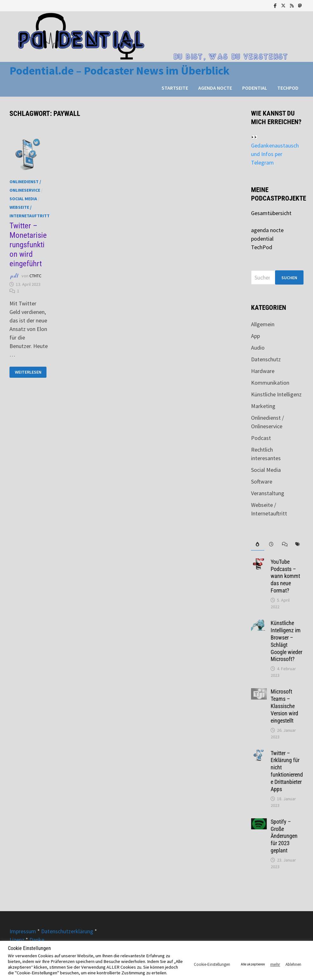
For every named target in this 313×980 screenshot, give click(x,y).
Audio (258, 348)
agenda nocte (215, 88)
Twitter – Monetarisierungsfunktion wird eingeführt (28, 245)
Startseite (175, 88)
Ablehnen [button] (293, 964)
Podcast (261, 438)
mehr (275, 964)
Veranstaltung (268, 493)
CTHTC (35, 276)
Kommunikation (270, 383)
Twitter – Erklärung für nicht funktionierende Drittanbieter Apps (287, 771)
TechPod (288, 88)
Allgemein (263, 324)
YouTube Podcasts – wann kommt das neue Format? (285, 576)
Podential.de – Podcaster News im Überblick (120, 71)
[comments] (284, 544)
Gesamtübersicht (271, 213)
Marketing (263, 406)
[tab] (258, 544)
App (255, 336)
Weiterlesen (31, 372)
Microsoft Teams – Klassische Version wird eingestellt (284, 706)
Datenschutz (266, 359)
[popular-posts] (258, 544)
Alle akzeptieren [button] (253, 964)
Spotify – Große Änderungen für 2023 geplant (284, 836)
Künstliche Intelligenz (276, 394)
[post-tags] (297, 544)
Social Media (23, 199)
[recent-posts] (271, 544)
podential (255, 88)
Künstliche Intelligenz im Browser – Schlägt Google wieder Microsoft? (286, 641)
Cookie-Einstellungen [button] (212, 964)
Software (262, 481)
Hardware (263, 371)
